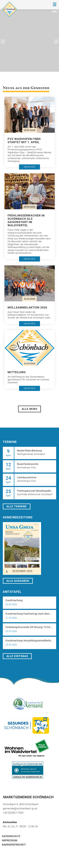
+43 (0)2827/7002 (13, 813)
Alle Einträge (17, 656)
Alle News (29, 409)
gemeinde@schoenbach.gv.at (20, 808)
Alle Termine (17, 506)
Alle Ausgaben (18, 581)
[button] (30, 132)
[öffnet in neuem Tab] (22, 548)
